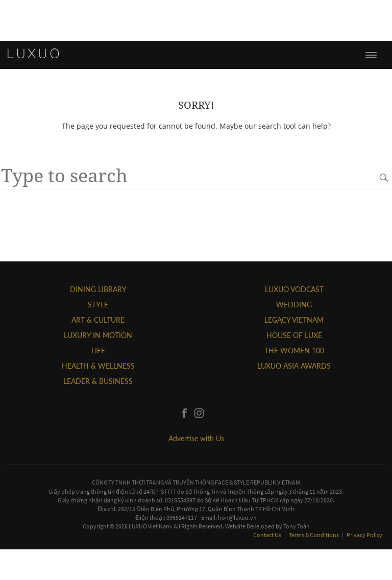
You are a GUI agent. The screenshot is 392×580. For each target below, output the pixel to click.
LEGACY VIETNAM (294, 320)
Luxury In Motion (98, 335)
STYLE (98, 305)
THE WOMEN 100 (294, 351)
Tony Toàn (297, 526)
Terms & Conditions (314, 535)
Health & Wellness (98, 366)
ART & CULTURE (98, 320)
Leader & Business (98, 381)
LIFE (98, 351)
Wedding (294, 305)
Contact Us (268, 535)
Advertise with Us (196, 438)
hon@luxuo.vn (237, 517)
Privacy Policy (364, 535)
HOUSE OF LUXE (294, 335)
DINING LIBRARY (98, 289)
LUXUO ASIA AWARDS (294, 366)
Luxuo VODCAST (294, 289)
